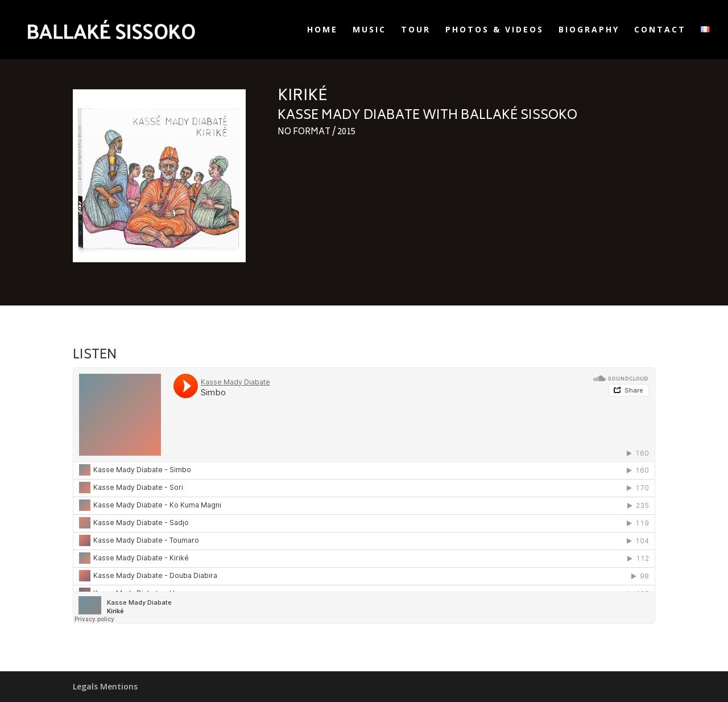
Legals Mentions (105, 686)
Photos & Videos (495, 30)
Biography (589, 30)
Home (322, 30)
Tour (416, 30)
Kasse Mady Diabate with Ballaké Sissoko (427, 116)
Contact (660, 30)
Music (369, 30)
